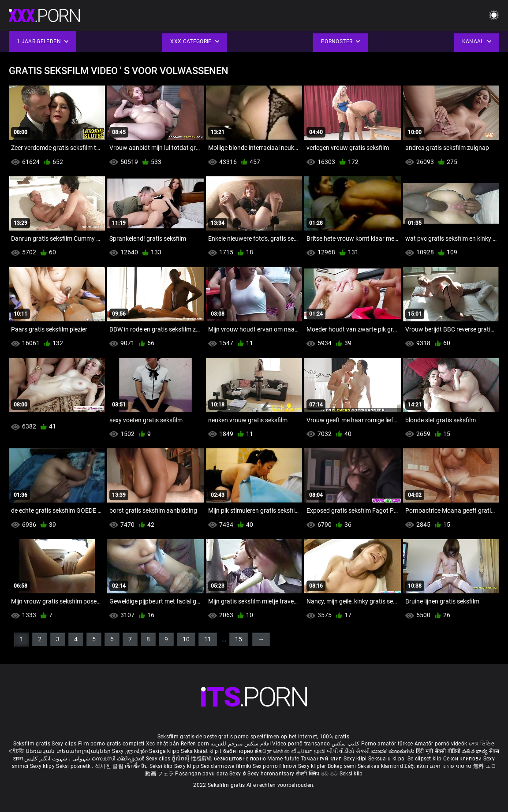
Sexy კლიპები (131, 751)
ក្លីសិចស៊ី (181, 759)
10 (186, 639)
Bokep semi (342, 766)
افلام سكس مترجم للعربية (241, 744)
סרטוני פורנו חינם (450, 766)
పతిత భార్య (476, 751)
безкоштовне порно (240, 759)
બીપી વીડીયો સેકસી (348, 751)
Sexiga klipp (165, 751)
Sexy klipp (187, 766)
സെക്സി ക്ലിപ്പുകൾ (119, 759)
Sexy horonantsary (271, 774)
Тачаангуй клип (322, 759)
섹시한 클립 (110, 766)
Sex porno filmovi (275, 766)
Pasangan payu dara (202, 774)
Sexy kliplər (313, 766)
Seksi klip (162, 766)
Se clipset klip (425, 759)
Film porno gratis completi (111, 744)
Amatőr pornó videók (441, 744)
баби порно (238, 751)
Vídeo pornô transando (301, 744)
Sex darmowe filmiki (226, 766)
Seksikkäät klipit (202, 751)
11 (208, 639)
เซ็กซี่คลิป (137, 766)
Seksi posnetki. (75, 766)
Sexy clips (65, 744)
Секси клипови (463, 759)
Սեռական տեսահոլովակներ (69, 751)
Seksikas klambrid (381, 766)
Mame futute (283, 759)
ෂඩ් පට (330, 774)
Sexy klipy (43, 766)
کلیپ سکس (346, 744)
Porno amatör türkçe (387, 744)
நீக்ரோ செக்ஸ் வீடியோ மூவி (290, 751)
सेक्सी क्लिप (308, 774)
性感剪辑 (203, 759)
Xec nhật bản (163, 744)
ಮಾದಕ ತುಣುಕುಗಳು (394, 751)
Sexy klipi (356, 759)
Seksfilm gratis (32, 744)
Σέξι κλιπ (417, 766)
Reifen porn (195, 744)
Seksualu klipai (388, 759)
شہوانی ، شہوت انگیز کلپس (58, 759)
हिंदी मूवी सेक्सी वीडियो (438, 751)
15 (239, 639)
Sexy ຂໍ (238, 774)
